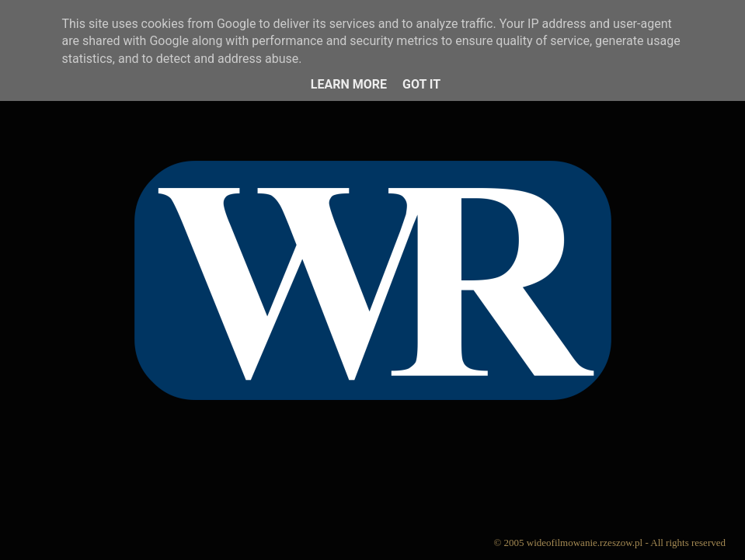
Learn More (349, 84)
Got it (421, 84)
